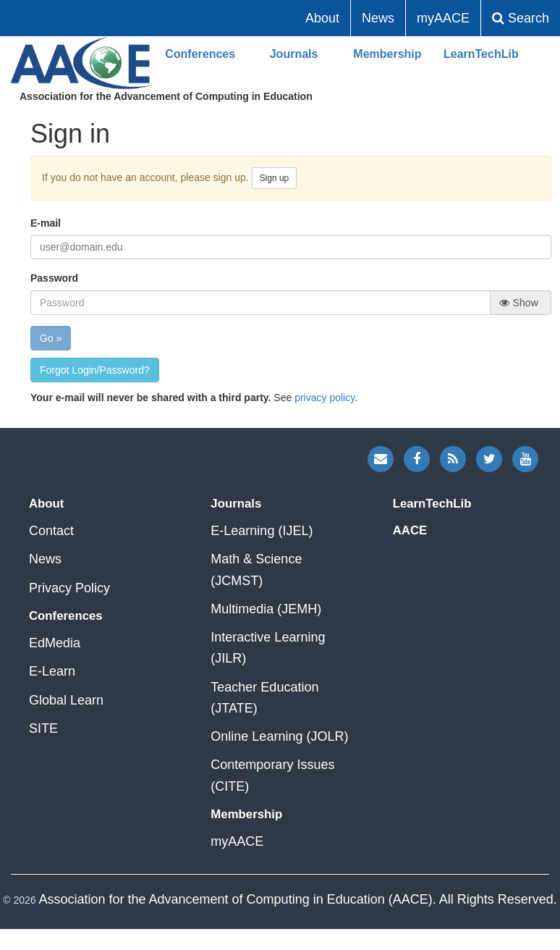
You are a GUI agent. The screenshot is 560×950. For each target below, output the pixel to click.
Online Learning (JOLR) (279, 736)
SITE (43, 728)
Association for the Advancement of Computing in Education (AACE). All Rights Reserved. (297, 899)
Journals (294, 54)
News (378, 18)
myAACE (443, 18)
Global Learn (66, 700)
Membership (387, 54)
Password (54, 278)
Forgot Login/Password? (95, 370)
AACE (81, 63)
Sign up (275, 178)
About (322, 18)
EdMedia (55, 643)
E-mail (46, 223)
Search (521, 18)
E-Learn (52, 671)
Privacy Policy (69, 588)
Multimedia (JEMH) (266, 609)
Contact (51, 531)
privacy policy (324, 398)
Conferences (200, 54)
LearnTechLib (481, 54)
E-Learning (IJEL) (262, 531)
